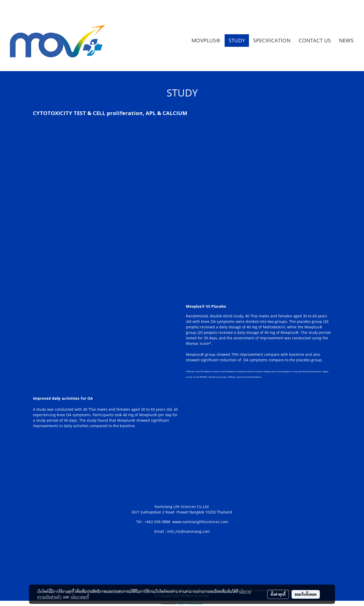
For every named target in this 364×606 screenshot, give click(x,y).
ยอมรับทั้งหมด (306, 594)
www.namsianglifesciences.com (200, 522)
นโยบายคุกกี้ (80, 597)
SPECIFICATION (272, 40)
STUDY (237, 40)
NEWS (346, 40)
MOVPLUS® (206, 40)
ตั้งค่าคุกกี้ (278, 594)
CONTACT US (315, 40)
